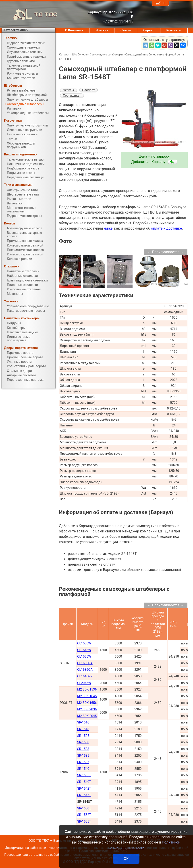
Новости (102, 30)
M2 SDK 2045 (87, 716)
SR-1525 (83, 736)
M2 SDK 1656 (87, 703)
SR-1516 (83, 722)
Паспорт (88, 90)
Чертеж (68, 90)
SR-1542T (84, 789)
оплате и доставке (167, 228)
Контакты (174, 30)
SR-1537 (83, 762)
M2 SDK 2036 (87, 709)
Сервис (149, 30)
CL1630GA (85, 663)
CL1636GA (85, 670)
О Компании (74, 30)
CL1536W (84, 643)
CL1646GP (85, 676)
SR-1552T (84, 815)
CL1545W (84, 650)
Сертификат (72, 96)
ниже (108, 228)
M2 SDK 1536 (87, 690)
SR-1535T (84, 775)
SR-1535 (83, 756)
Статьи (126, 30)
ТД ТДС (30, 14)
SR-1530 (83, 742)
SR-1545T (84, 795)
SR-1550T (84, 808)
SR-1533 (83, 749)
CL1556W (84, 657)
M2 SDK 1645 (87, 696)
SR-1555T (84, 822)
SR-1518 (83, 729)
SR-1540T (84, 782)
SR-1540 (83, 769)
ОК (126, 859)
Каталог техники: (16, 30)
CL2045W (84, 683)
